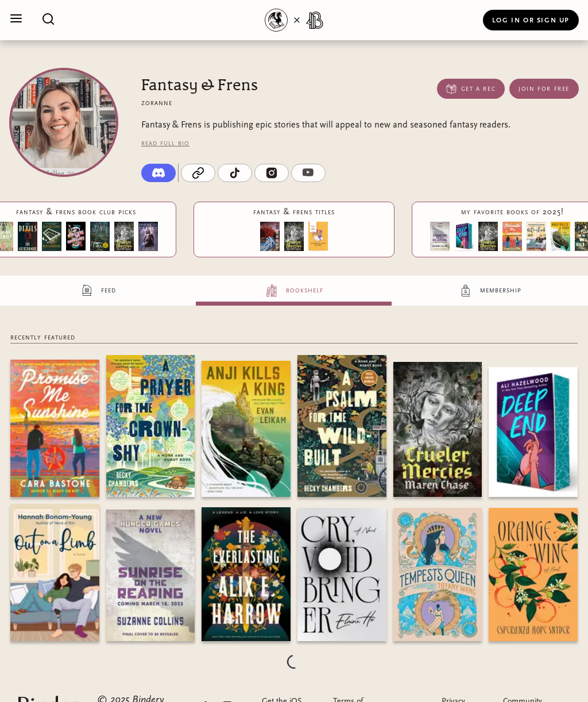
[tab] (98, 291)
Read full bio (165, 143)
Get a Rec (471, 88)
